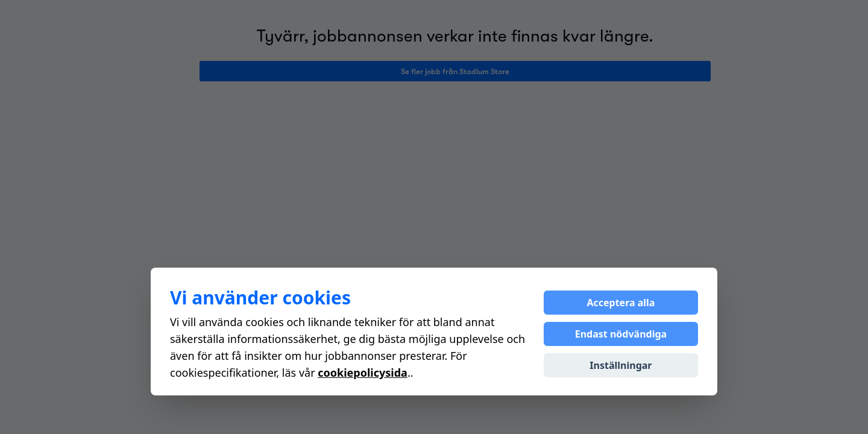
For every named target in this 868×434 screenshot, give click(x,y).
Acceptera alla (621, 303)
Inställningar (621, 365)
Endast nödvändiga (621, 334)
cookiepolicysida (363, 373)
